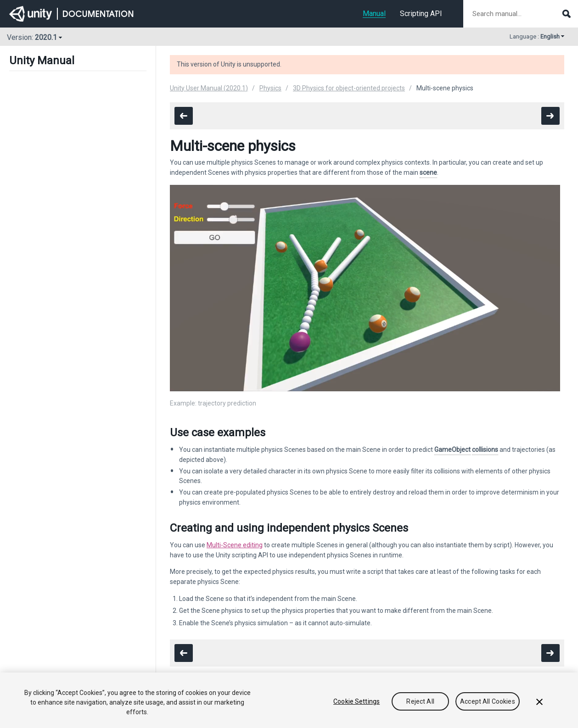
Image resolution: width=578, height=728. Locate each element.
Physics (270, 88)
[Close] (539, 702)
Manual (374, 14)
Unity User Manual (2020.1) (209, 88)
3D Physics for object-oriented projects (349, 88)
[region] (289, 700)
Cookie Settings (356, 701)
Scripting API (421, 14)
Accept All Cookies (488, 701)
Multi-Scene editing (235, 545)
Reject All (420, 701)
